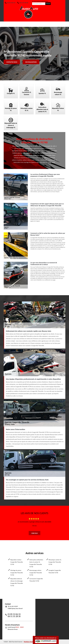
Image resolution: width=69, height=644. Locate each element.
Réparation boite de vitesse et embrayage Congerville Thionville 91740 (17, 582)
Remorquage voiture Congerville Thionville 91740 (36, 573)
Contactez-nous (12, 62)
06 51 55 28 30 (23, 3)
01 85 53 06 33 (10, 3)
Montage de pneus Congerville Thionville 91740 (17, 573)
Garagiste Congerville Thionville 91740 (55, 572)
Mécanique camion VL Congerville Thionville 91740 (55, 562)
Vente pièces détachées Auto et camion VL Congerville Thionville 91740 (36, 563)
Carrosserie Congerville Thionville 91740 (36, 580)
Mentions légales (29, 642)
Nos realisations (31, 62)
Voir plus (34, 533)
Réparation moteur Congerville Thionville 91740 (17, 562)
